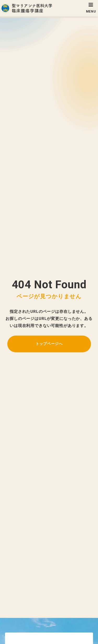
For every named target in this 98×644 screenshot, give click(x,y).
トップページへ (49, 344)
